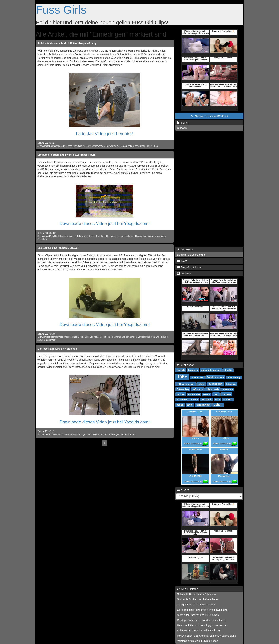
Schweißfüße (112, 146)
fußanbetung (234, 377)
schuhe (194, 399)
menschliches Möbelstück (76, 337)
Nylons (138, 236)
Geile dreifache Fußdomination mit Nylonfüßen (203, 610)
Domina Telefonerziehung (191, 255)
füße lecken (198, 377)
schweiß (207, 399)
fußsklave (231, 384)
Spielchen (42, 239)
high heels (213, 389)
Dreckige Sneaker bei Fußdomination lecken (202, 620)
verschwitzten (98, 146)
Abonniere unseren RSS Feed (209, 116)
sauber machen (128, 434)
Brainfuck (101, 236)
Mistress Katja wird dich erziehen (57, 349)
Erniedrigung (144, 337)
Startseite (182, 128)
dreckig (228, 370)
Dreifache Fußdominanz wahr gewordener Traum (66, 155)
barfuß (181, 370)
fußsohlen (183, 389)
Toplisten (184, 274)
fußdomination (185, 384)
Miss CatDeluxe (57, 236)
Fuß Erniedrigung (159, 337)
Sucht (155, 146)
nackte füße (194, 394)
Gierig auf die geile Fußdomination (196, 605)
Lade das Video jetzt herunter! (105, 134)
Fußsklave (75, 434)
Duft (89, 146)
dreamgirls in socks (211, 370)
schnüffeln (182, 399)
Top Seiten (185, 250)
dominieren (148, 236)
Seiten (183, 123)
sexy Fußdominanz (46, 340)
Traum (92, 236)
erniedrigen (140, 146)
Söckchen (129, 236)
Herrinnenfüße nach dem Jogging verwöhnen (202, 625)
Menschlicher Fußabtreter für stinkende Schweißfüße (207, 636)
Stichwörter (185, 365)
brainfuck (193, 370)
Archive (183, 490)
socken (228, 399)
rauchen (104, 434)
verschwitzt (203, 405)
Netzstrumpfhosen (115, 236)
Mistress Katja (56, 434)
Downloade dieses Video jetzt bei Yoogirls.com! (105, 223)
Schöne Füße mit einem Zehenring (196, 594)
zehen (218, 405)
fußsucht (198, 389)
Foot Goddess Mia (58, 146)
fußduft (201, 384)
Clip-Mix (93, 337)
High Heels (86, 434)
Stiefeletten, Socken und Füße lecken (198, 615)
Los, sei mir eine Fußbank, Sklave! (58, 248)
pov (216, 394)
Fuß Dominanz (118, 337)
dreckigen (73, 146)
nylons (207, 394)
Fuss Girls (61, 10)
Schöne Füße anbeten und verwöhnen (198, 631)
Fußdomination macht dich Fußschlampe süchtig (67, 43)
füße (182, 377)
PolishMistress (56, 337)
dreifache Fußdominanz (77, 236)
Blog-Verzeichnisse (190, 267)
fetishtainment (215, 377)
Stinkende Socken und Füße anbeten (198, 599)
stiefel (190, 405)
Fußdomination (127, 146)
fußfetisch (216, 384)
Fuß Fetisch (104, 337)
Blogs (182, 261)
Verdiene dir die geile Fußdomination (198, 641)
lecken (96, 434)
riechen (226, 394)
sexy (217, 399)
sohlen (180, 405)
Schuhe (82, 146)
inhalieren (228, 389)
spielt (149, 146)
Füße (66, 434)
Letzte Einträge (187, 589)
